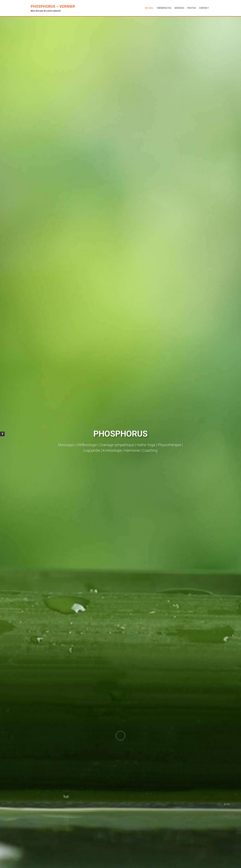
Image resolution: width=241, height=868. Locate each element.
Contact (204, 8)
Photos (192, 8)
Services (179, 8)
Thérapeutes (164, 8)
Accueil (149, 8)
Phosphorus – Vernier (53, 6)
